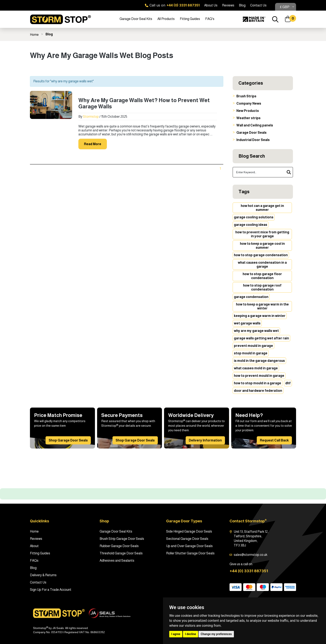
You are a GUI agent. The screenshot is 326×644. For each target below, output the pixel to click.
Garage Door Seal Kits (116, 531)
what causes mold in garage (256, 368)
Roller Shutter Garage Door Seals (190, 553)
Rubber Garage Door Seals (119, 546)
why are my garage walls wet (256, 331)
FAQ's (210, 19)
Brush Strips (246, 96)
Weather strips (248, 118)
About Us (211, 5)
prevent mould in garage (253, 346)
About (34, 546)
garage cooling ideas (251, 225)
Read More (93, 144)
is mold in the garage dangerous (259, 361)
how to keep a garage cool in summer (262, 246)
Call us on (172, 5)
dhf (288, 383)
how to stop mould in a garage (257, 383)
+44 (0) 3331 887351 (249, 571)
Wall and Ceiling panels (255, 125)
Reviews (228, 5)
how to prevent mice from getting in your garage (262, 234)
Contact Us (258, 5)
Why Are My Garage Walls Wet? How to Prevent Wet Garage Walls (144, 103)
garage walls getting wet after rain (261, 338)
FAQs (34, 561)
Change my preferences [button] (216, 634)
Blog (242, 5)
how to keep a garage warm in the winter (262, 306)
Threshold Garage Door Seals (121, 553)
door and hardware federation (258, 391)
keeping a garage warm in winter (260, 316)
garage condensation (251, 297)
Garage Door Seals (251, 133)
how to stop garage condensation (261, 255)
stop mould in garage (251, 353)
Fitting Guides (190, 19)
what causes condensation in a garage (262, 265)
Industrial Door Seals (253, 140)
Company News (249, 103)
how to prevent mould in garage (259, 376)
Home (34, 35)
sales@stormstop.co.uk (251, 555)
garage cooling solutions (254, 217)
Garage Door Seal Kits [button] (136, 19)
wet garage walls (247, 323)
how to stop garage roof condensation (262, 287)
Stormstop (91, 117)
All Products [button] (166, 19)
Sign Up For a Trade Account (51, 590)
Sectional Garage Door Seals (187, 539)
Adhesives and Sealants (117, 561)
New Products (248, 111)
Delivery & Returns (43, 575)
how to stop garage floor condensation (262, 276)
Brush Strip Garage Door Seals (122, 539)
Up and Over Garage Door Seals (189, 546)
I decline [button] (191, 634)
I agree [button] (176, 634)
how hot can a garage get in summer (262, 208)
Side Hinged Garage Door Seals (189, 531)
